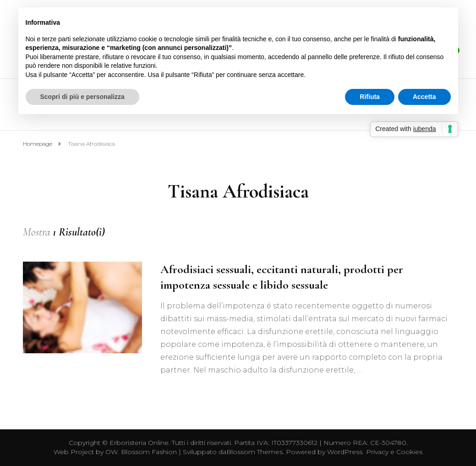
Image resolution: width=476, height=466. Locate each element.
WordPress (345, 452)
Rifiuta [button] (370, 97)
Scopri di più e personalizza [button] (82, 97)
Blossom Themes (254, 452)
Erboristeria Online (139, 443)
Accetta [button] (424, 97)
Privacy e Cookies (394, 452)
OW (112, 452)
